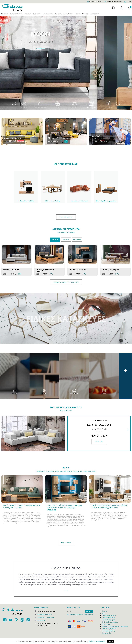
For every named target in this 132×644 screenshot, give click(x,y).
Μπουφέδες (58, 14)
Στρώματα (85, 14)
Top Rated (66, 240)
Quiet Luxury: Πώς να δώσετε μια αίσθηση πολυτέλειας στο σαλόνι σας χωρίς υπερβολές (64, 508)
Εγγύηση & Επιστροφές (110, 622)
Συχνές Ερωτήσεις (108, 631)
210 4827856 (50, 617)
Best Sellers (55, 240)
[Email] (95, 2)
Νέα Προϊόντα (77, 240)
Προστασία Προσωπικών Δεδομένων (80, 615)
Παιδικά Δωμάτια (68, 14)
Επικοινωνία (106, 633)
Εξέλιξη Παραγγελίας (109, 629)
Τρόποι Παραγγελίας (109, 615)
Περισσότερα (75, 48)
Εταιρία (104, 611)
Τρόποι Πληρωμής (108, 620)
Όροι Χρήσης (106, 624)
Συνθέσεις (28, 14)
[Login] (127, 2)
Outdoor (78, 14)
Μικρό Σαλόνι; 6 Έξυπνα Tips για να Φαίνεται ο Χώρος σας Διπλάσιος (22, 506)
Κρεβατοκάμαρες (48, 14)
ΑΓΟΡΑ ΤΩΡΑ (99, 442)
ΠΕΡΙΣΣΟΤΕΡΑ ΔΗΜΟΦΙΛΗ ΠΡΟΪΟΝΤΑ (66, 282)
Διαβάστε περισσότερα (97, 641)
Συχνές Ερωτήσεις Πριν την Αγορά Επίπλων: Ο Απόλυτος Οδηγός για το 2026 (109, 506)
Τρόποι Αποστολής (108, 618)
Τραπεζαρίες (37, 14)
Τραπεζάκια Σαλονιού (16, 14)
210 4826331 (41, 617)
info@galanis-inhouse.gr (45, 614)
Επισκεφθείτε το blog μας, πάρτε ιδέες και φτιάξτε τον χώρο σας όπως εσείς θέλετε (66, 471)
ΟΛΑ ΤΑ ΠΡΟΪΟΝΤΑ (66, 217)
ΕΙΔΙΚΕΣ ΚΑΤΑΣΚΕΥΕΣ (66, 319)
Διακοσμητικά (95, 14)
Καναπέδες (5, 14)
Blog (103, 613)
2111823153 (41, 620)
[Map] (113, 2)
